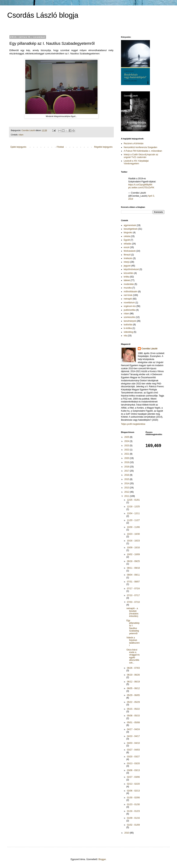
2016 (127, 475)
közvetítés (129, 273)
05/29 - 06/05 (133, 695)
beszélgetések (131, 229)
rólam (21, 135)
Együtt (127, 240)
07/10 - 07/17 (133, 595)
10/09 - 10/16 (133, 548)
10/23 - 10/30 (133, 534)
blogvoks (128, 233)
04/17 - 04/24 (133, 729)
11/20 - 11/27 (133, 520)
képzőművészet (131, 269)
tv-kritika (128, 328)
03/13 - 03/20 (133, 763)
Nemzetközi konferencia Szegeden (140, 147)
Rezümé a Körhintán (134, 144)
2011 (127, 496)
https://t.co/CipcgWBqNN (140, 185)
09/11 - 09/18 (133, 568)
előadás (128, 244)
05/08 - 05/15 (133, 716)
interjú (127, 262)
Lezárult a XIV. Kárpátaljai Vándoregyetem (136, 162)
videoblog (128, 332)
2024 (127, 441)
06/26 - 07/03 (133, 668)
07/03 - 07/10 (133, 602)
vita (125, 336)
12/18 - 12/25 (133, 507)
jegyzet (127, 266)
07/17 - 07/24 (133, 589)
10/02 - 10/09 (133, 554)
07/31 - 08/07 (133, 582)
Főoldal (60, 147)
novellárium (129, 303)
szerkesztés (129, 317)
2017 (127, 471)
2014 (127, 483)
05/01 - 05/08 (133, 722)
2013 (127, 488)
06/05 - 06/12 (133, 688)
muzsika (128, 288)
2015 (127, 479)
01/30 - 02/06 (133, 798)
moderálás (129, 284)
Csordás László (149, 349)
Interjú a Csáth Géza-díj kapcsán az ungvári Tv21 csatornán (141, 156)
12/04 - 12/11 (133, 513)
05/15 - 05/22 (133, 709)
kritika (127, 277)
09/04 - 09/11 (133, 575)
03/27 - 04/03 (133, 750)
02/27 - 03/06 (133, 777)
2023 (127, 446)
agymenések (130, 225)
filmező (127, 255)
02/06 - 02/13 (133, 791)
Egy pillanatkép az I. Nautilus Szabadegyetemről (133, 627)
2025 (127, 437)
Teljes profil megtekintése (133, 424)
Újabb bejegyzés (18, 147)
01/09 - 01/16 (133, 818)
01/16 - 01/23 (133, 811)
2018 (127, 467)
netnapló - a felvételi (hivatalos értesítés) (132, 612)
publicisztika (130, 310)
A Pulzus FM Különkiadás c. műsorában (143, 151)
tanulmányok (130, 321)
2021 (127, 454)
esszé (127, 247)
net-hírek (128, 295)
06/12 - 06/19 (133, 682)
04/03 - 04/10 (133, 743)
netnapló (128, 299)
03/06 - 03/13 (133, 770)
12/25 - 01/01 (133, 500)
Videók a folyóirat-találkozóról (133, 642)
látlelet (127, 280)
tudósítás (128, 325)
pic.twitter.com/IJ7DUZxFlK (141, 188)
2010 (127, 833)
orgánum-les (130, 306)
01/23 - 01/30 (133, 804)
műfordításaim (131, 292)
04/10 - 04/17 (133, 736)
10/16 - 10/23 (133, 541)
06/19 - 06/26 (133, 675)
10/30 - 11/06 (133, 527)
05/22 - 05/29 (133, 702)
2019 (127, 462)
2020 (127, 458)
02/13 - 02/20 (133, 784)
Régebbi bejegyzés (103, 147)
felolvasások (130, 251)
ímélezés (128, 258)
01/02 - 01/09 (133, 825)
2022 (127, 450)
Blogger (102, 859)
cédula (127, 236)
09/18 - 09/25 (133, 561)
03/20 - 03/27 (133, 757)
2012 (127, 492)
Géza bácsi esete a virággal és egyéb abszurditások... (133, 656)
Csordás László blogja (43, 15)
